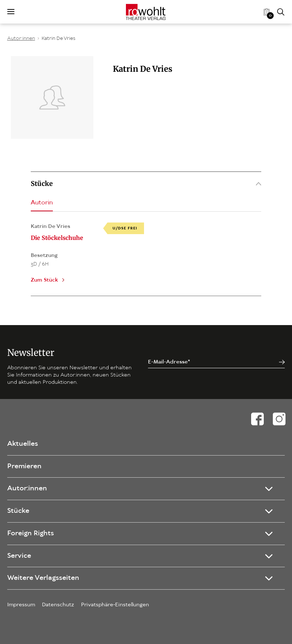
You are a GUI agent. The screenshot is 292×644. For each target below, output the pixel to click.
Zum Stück (44, 280)
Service (19, 556)
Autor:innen (21, 39)
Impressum (21, 605)
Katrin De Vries (58, 39)
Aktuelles (23, 444)
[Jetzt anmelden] (282, 362)
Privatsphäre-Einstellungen (115, 605)
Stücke (146, 184)
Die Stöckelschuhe (57, 238)
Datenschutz (58, 605)
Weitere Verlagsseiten (43, 578)
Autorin (42, 203)
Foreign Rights (31, 533)
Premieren (24, 466)
